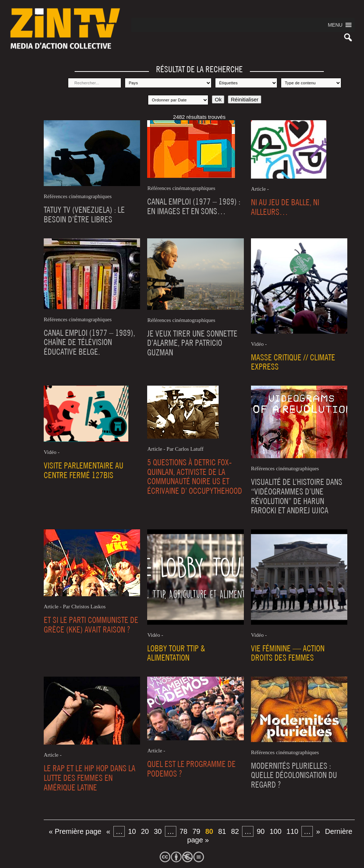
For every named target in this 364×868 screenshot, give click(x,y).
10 (132, 831)
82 (235, 831)
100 (275, 831)
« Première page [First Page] (75, 831)
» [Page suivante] (318, 831)
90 (261, 831)
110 (292, 831)
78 (183, 831)
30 (158, 831)
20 (145, 831)
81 (222, 831)
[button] (335, 25)
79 (196, 831)
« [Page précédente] (108, 831)
